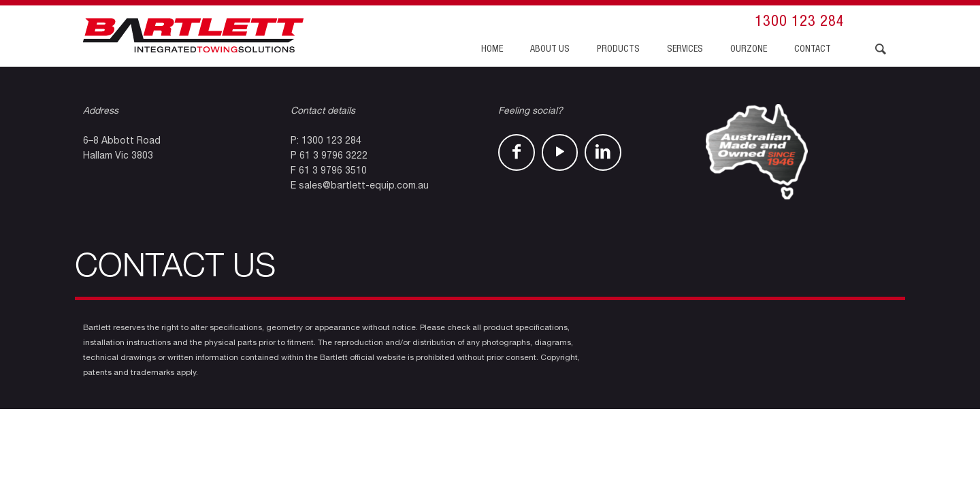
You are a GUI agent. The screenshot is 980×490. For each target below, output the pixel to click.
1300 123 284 (800, 22)
